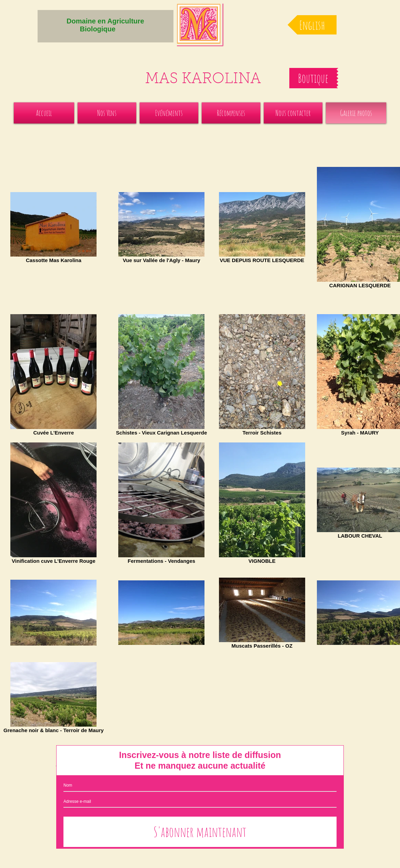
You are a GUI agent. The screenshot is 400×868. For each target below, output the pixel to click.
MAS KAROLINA (203, 79)
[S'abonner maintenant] (200, 832)
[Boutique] (313, 78)
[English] (312, 25)
